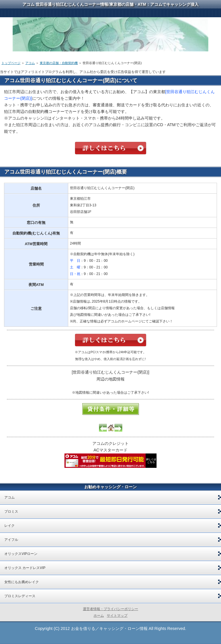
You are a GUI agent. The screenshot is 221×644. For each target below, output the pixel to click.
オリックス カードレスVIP (25, 568)
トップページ (11, 63)
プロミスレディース (20, 596)
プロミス (11, 512)
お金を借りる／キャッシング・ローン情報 (109, 628)
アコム (30, 63)
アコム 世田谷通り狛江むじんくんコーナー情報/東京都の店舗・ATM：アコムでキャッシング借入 (110, 4)
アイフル (11, 540)
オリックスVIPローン (21, 554)
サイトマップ (117, 616)
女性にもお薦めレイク (22, 582)
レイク (9, 526)
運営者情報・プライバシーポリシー (110, 609)
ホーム (99, 616)
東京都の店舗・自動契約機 (59, 63)
